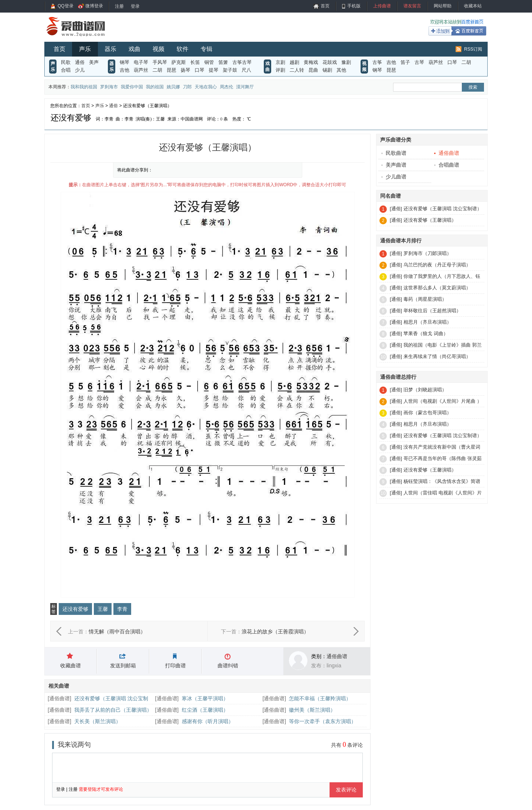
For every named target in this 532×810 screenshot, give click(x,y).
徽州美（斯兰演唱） (312, 710)
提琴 (214, 70)
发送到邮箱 (123, 666)
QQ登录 (66, 6)
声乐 (85, 49)
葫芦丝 (141, 70)
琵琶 (171, 70)
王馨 (103, 609)
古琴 (419, 62)
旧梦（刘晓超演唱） (425, 390)
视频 (158, 49)
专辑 (207, 49)
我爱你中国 (132, 87)
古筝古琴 (242, 62)
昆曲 (313, 70)
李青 (122, 609)
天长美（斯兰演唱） (98, 721)
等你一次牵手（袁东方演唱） (323, 721)
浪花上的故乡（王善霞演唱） (275, 632)
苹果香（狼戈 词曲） (426, 333)
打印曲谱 (175, 666)
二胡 (157, 70)
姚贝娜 (173, 87)
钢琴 (125, 62)
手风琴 (160, 62)
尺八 (246, 70)
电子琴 (141, 62)
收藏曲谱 (71, 666)
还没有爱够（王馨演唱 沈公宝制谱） (443, 209)
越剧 (294, 62)
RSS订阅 (473, 49)
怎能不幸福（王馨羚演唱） (320, 698)
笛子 (405, 62)
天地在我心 (206, 87)
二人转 (297, 70)
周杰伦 (226, 87)
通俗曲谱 (337, 656)
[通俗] (396, 209)
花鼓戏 (330, 62)
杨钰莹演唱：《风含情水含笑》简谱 (442, 481)
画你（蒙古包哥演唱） (427, 413)
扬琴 (185, 70)
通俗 (80, 62)
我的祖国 (155, 87)
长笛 (195, 62)
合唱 (66, 70)
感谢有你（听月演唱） (208, 721)
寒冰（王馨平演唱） (205, 698)
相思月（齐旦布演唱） (427, 322)
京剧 (280, 62)
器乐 (110, 49)
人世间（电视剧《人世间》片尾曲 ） (443, 401)
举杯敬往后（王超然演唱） (432, 311)
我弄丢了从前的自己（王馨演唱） (113, 710)
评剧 (280, 70)
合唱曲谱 (447, 165)
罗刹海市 (109, 87)
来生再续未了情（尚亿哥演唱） (437, 356)
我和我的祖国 (84, 87)
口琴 (199, 70)
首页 (325, 6)
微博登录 (94, 6)
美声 (94, 62)
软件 (183, 49)
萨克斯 (179, 62)
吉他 (125, 70)
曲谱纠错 (228, 666)
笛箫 (223, 62)
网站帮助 (443, 6)
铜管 (209, 62)
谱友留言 (412, 6)
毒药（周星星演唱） (425, 299)
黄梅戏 (311, 62)
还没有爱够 (75, 609)
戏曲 (134, 49)
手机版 (354, 6)
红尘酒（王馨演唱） (205, 710)
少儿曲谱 (394, 177)
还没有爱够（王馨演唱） (430, 220)
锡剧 (327, 70)
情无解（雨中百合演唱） (117, 632)
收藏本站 (473, 6)
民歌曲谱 (394, 153)
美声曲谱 (394, 165)
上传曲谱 (382, 6)
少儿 (80, 70)
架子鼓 (230, 70)
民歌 (66, 62)
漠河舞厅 (245, 87)
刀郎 (187, 87)
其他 (341, 70)
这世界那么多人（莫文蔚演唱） (437, 288)
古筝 (377, 62)
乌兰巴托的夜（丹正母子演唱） (437, 265)
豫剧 (346, 62)
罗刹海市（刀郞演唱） (427, 253)
